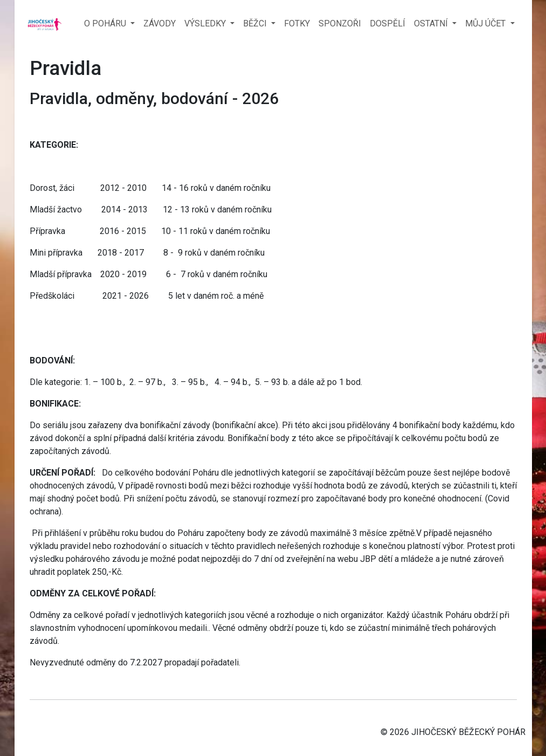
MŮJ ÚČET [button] (486, 23)
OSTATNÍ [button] (432, 23)
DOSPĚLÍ (388, 23)
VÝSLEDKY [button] (206, 23)
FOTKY (297, 23)
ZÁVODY (160, 23)
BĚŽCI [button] (256, 23)
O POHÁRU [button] (106, 23)
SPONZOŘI (340, 23)
